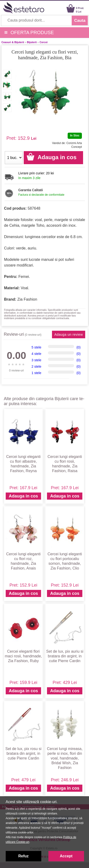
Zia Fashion (27, 299)
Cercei (44, 42)
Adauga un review (69, 335)
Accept (66, 856)
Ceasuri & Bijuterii (13, 42)
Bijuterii (32, 42)
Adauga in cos (23, 496)
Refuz (23, 856)
